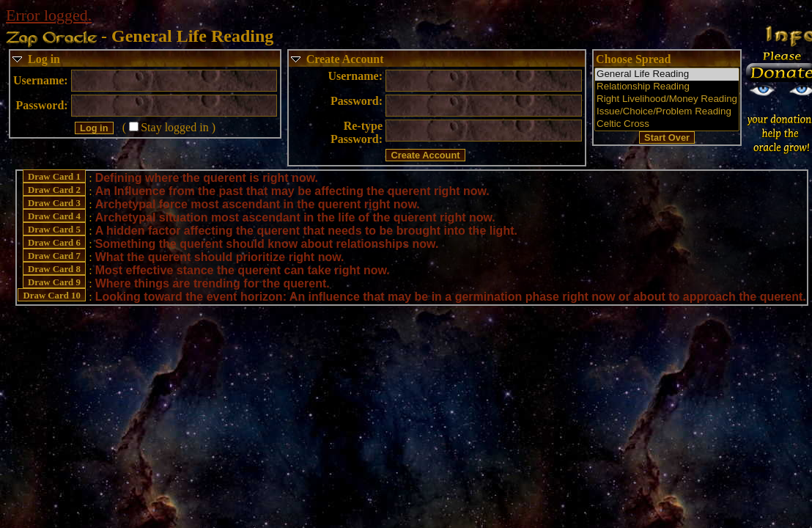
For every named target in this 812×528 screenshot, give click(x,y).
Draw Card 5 (54, 230)
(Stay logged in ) (169, 127)
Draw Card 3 (54, 203)
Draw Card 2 (54, 190)
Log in (44, 59)
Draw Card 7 (54, 256)
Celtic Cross (667, 124)
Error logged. (49, 15)
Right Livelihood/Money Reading (667, 99)
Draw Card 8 (54, 269)
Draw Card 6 (54, 243)
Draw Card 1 (54, 177)
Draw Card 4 (54, 216)
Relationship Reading (667, 87)
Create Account (345, 59)
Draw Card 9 (54, 282)
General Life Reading (667, 74)
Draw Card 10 (52, 296)
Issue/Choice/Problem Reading (667, 112)
